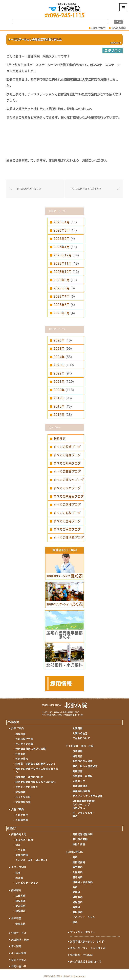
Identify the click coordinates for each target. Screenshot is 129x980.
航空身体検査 (80, 786)
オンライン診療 (24, 744)
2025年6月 (61, 305)
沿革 (18, 845)
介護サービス (19, 933)
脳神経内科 (79, 862)
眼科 (75, 922)
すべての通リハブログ (69, 480)
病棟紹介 (16, 890)
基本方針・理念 (24, 840)
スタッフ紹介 (19, 867)
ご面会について (81, 738)
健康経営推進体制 (83, 834)
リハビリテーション (27, 883)
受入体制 (20, 906)
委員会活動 (22, 855)
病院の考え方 (19, 834)
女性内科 (78, 872)
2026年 (59, 340)
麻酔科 (76, 907)
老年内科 (78, 877)
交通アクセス (19, 960)
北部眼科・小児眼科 (82, 955)
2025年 (59, 349)
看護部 (19, 878)
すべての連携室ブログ (69, 538)
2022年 (59, 373)
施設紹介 (20, 911)
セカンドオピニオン (27, 787)
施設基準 (20, 901)
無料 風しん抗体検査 (85, 766)
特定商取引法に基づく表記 (31, 749)
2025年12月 (62, 255)
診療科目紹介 (76, 852)
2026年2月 (61, 239)
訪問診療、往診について (29, 777)
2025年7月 (61, 296)
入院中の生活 (80, 733)
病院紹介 (12, 828)
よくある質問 (119, 28)
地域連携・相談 (20, 940)
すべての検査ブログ (67, 529)
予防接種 (78, 751)
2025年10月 (62, 272)
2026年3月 (61, 230)
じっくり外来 (23, 797)
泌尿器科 (78, 902)
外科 (75, 887)
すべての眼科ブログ (67, 513)
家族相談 (20, 792)
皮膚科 (76, 892)
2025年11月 (62, 263)
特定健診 (78, 756)
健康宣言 (20, 924)
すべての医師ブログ (67, 447)
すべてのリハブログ (67, 488)
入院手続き (22, 815)
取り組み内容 (80, 839)
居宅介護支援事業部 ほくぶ (86, 962)
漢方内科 (78, 867)
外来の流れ (22, 759)
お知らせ (59, 439)
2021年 (59, 382)
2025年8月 (61, 288)
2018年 (59, 406)
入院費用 (78, 728)
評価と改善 (79, 844)
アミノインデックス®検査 (88, 796)
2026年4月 (61, 222)
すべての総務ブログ (67, 455)
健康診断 (78, 771)
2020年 (59, 390)
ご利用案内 (13, 722)
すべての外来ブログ (67, 463)
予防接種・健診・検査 (81, 746)
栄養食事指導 (23, 802)
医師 (18, 873)
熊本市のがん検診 (83, 761)
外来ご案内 (18, 728)
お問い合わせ (98, 28)
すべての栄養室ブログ (69, 496)
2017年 (59, 415)
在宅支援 (20, 850)
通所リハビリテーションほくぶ (88, 948)
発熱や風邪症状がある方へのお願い (36, 782)
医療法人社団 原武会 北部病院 (58, 976)
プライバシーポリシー (83, 932)
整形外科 (78, 897)
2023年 (59, 365)
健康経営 (16, 918)
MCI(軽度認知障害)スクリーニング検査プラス (84, 804)
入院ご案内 (18, 809)
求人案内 (16, 946)
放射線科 (78, 912)
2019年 (59, 398)
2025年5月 (61, 313)
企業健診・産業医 (83, 776)
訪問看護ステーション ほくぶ (87, 942)
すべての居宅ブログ (67, 521)
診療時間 (20, 734)
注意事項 (20, 754)
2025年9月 (61, 280)
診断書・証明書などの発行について (36, 764)
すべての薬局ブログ (67, 472)
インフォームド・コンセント (32, 860)
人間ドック (79, 781)
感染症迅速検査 (81, 791)
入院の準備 (22, 820)
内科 (75, 857)
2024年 (59, 357)
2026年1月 (61, 247)
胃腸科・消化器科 (83, 882)
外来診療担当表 (24, 739)
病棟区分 (20, 896)
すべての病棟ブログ (67, 505)
